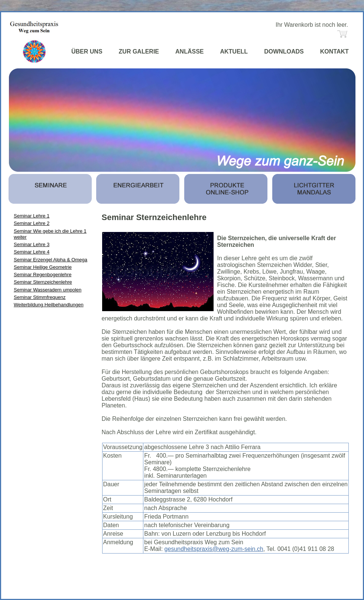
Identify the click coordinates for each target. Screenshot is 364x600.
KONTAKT (334, 51)
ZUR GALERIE (139, 51)
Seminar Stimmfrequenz (40, 297)
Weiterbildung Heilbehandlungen (49, 305)
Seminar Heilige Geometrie (43, 267)
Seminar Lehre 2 (32, 223)
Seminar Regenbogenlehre (43, 275)
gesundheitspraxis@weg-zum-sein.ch (214, 549)
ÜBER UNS (87, 51)
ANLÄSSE (189, 51)
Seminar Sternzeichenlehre (43, 282)
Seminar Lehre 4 (32, 252)
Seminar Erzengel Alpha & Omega (51, 260)
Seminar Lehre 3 (32, 244)
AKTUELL (234, 51)
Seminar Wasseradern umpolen (48, 290)
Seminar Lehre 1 (32, 216)
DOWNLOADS (284, 51)
